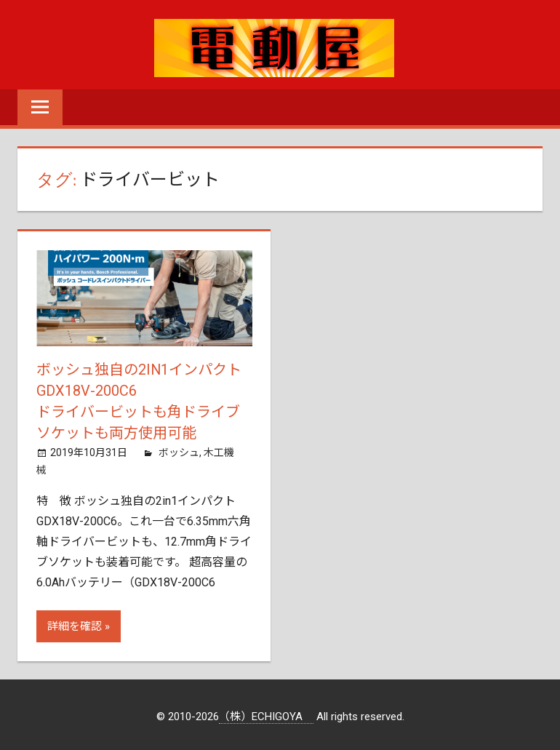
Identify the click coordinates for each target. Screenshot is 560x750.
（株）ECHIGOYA (266, 714)
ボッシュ (179, 450)
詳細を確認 (75, 623)
